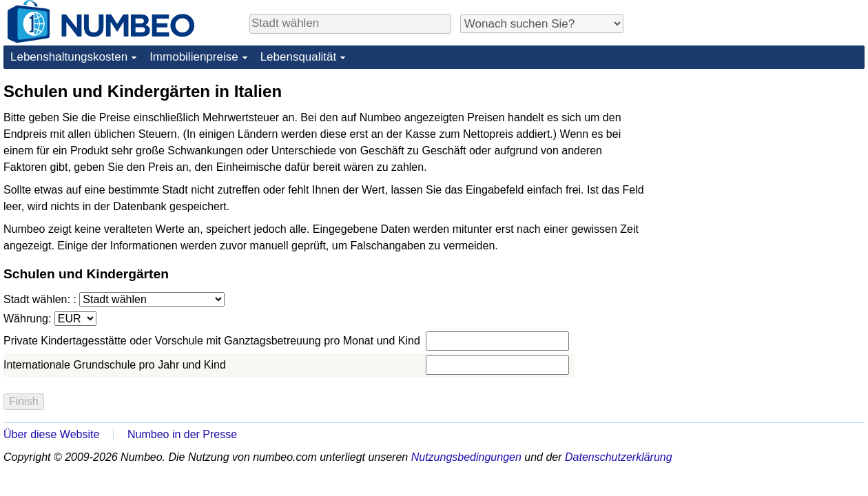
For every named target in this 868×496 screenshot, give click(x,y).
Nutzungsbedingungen (466, 457)
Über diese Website (51, 434)
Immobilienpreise (194, 57)
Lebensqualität (299, 57)
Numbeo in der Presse (182, 434)
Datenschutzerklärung (619, 457)
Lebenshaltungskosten (69, 57)
